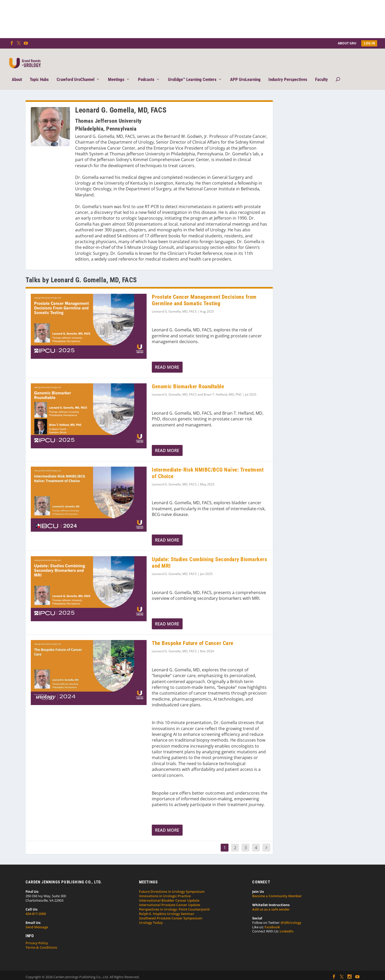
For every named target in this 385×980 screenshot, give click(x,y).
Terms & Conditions (41, 940)
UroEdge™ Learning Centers (192, 72)
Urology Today (151, 915)
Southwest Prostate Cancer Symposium (171, 910)
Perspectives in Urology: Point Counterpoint (174, 901)
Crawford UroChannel (76, 72)
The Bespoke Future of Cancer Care (193, 635)
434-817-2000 (36, 906)
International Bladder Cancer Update (169, 893)
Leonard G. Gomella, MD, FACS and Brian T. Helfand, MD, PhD (197, 387)
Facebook (272, 919)
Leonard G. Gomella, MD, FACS (174, 304)
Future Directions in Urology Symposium (172, 884)
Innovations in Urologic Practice (165, 888)
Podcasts (146, 72)
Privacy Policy (37, 935)
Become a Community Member (277, 888)
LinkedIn (287, 923)
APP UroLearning (245, 72)
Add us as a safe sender (271, 901)
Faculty (321, 72)
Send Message (37, 919)
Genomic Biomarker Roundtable (188, 379)
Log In (369, 43)
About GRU (347, 43)
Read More (167, 359)
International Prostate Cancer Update (170, 897)
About (17, 72)
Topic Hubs (39, 72)
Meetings (116, 72)
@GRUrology (291, 915)
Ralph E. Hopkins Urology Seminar (167, 906)
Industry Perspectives (288, 72)
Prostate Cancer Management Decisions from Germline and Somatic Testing (204, 292)
